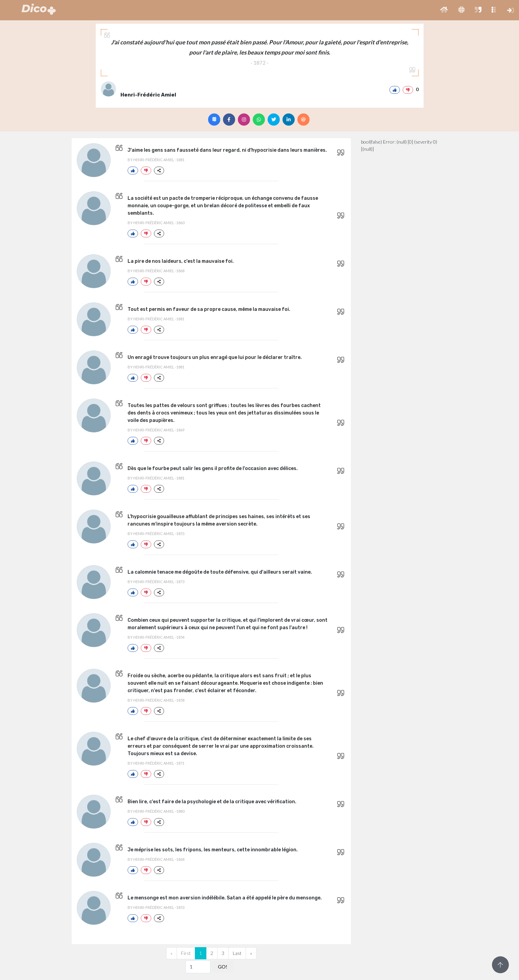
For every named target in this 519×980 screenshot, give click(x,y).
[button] (444, 10)
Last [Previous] (237, 953)
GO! (223, 967)
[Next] (251, 953)
